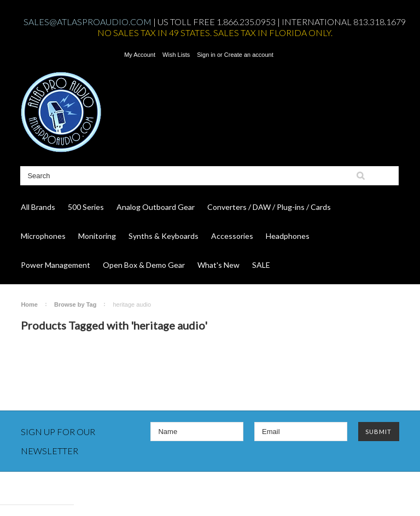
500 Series (86, 207)
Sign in (206, 55)
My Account (140, 55)
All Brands (38, 207)
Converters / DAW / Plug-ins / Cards (269, 207)
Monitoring (97, 236)
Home (29, 304)
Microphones (43, 236)
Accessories (232, 236)
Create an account (249, 55)
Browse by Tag (75, 304)
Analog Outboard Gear (156, 207)
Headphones (288, 236)
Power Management (56, 265)
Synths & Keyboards (164, 236)
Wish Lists (176, 55)
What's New (218, 265)
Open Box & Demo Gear (144, 265)
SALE (261, 265)
